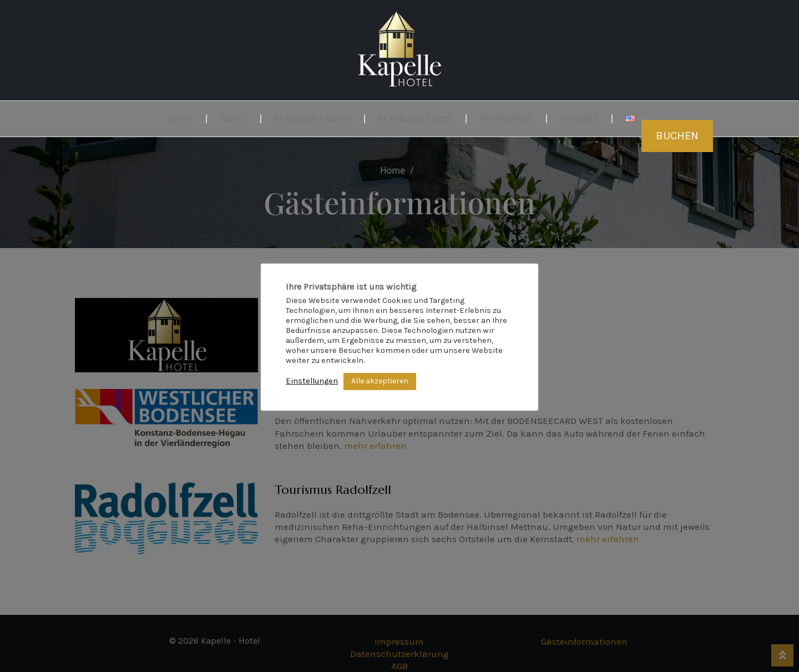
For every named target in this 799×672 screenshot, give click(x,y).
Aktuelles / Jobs (415, 118)
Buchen (677, 136)
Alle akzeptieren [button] (380, 381)
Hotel (233, 118)
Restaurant (506, 118)
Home (179, 118)
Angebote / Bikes (312, 118)
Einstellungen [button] (312, 381)
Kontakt (579, 118)
